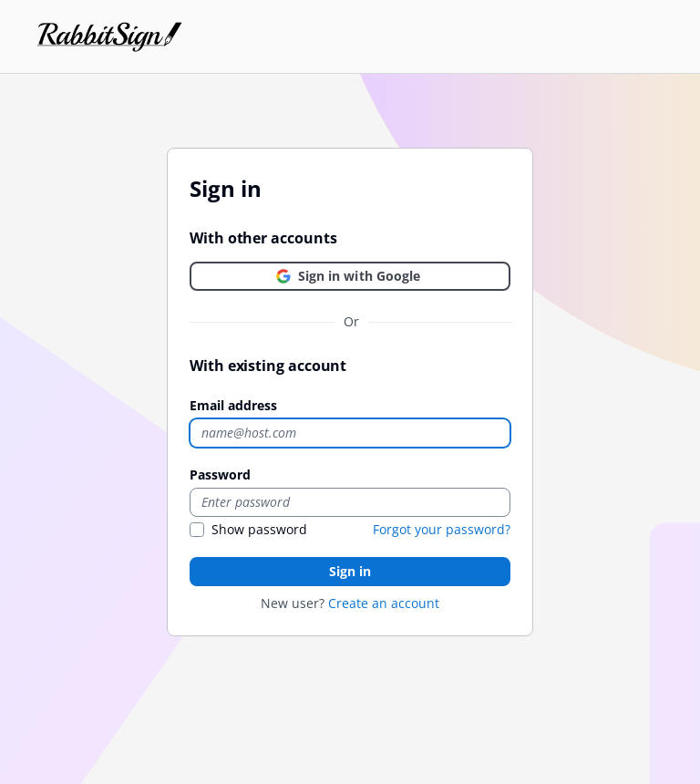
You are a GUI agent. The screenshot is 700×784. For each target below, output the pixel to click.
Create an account (384, 603)
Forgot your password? (442, 529)
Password (220, 475)
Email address (233, 405)
